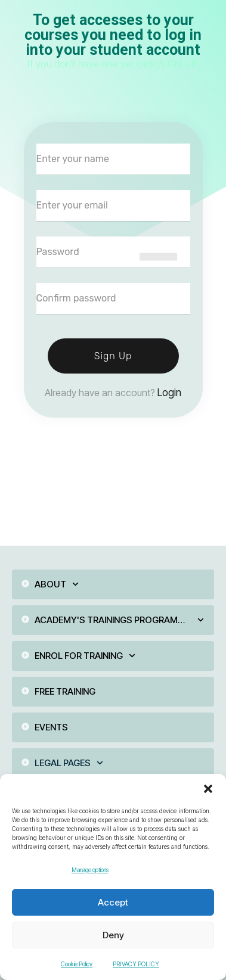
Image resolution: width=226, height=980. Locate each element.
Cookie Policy (77, 964)
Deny (113, 935)
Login (169, 393)
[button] (208, 789)
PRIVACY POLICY (136, 964)
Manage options (90, 870)
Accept (113, 902)
